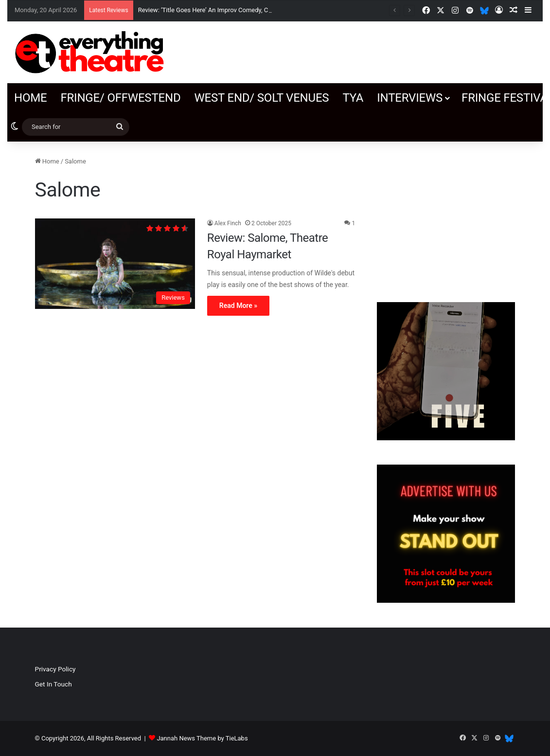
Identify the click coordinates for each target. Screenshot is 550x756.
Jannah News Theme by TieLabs (202, 738)
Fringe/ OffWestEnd (120, 98)
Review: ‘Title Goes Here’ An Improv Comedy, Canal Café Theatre (228, 10)
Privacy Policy (55, 669)
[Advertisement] (446, 217)
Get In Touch (53, 684)
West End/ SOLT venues (261, 98)
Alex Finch (228, 223)
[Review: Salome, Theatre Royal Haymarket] (115, 264)
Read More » (238, 306)
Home (30, 98)
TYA (353, 98)
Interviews (410, 98)
